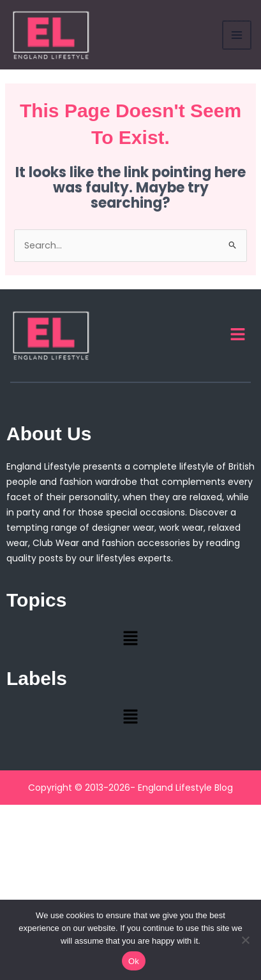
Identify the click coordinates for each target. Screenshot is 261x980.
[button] (238, 335)
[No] (245, 940)
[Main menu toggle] (237, 35)
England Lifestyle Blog (185, 788)
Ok (134, 961)
